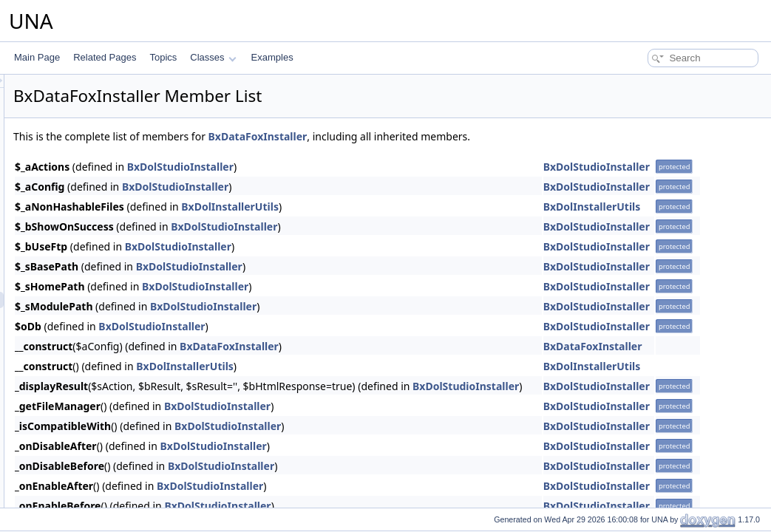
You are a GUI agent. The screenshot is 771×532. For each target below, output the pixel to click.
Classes (213, 57)
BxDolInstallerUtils (415, 207)
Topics (163, 57)
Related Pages (105, 57)
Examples (272, 57)
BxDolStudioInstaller (365, 167)
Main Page (37, 57)
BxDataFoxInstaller (443, 136)
